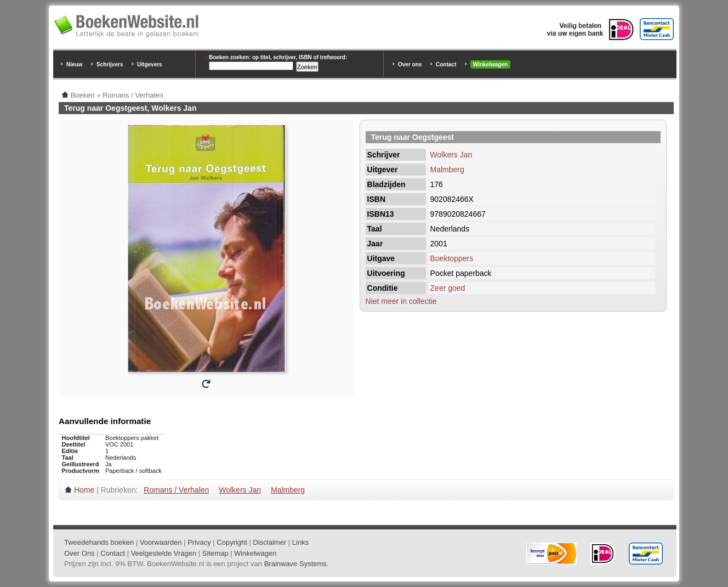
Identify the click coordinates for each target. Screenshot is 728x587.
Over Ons (79, 553)
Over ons (410, 64)
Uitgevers (150, 64)
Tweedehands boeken (99, 542)
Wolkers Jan (451, 155)
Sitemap (215, 553)
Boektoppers (452, 258)
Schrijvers (110, 64)
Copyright (232, 542)
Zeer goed (448, 288)
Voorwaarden (161, 542)
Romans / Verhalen (176, 490)
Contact (446, 64)
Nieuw (74, 64)
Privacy (199, 542)
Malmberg (447, 170)
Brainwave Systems (295, 564)
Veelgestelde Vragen (164, 553)
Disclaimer (270, 542)
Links (300, 542)
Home (84, 490)
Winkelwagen (490, 64)
